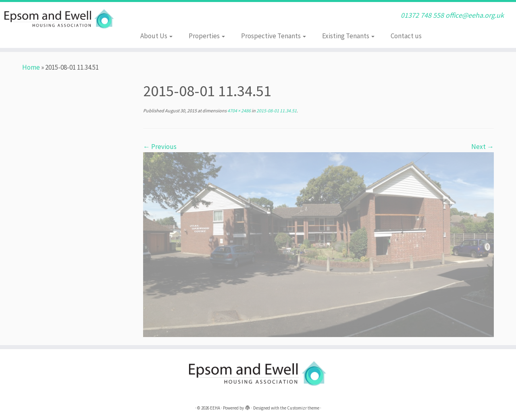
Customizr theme (303, 408)
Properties (207, 36)
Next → (483, 147)
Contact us (406, 36)
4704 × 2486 (239, 111)
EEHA (215, 408)
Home (31, 67)
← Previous (160, 147)
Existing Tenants (348, 36)
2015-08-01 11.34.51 (276, 111)
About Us (156, 36)
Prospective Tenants (274, 36)
